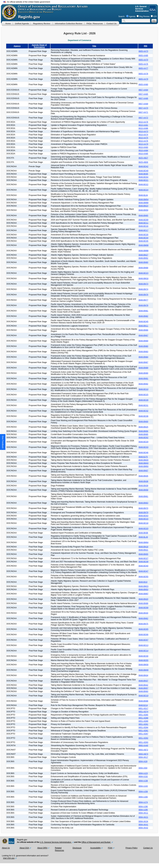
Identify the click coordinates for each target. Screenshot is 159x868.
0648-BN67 (143, 335)
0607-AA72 (143, 118)
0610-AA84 (143, 150)
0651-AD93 (143, 742)
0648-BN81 (143, 311)
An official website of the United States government (27, 2)
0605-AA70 (143, 60)
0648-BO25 (143, 395)
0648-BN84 (143, 357)
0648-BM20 (143, 460)
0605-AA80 (143, 85)
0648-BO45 (143, 322)
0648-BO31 (143, 405)
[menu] (21, 24)
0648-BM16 (143, 279)
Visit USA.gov (9, 858)
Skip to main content (81, 2)
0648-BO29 (143, 442)
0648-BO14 (143, 651)
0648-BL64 (143, 195)
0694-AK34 (143, 821)
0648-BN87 (143, 362)
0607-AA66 (143, 98)
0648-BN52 (143, 258)
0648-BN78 (143, 305)
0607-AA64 (143, 90)
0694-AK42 (143, 828)
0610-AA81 (143, 125)
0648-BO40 (143, 566)
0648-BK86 (143, 533)
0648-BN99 (143, 603)
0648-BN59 (143, 210)
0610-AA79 (143, 144)
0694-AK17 (143, 757)
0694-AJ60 (143, 797)
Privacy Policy (131, 848)
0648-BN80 (143, 346)
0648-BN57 (143, 688)
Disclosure (77, 848)
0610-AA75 (143, 138)
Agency (17, 46)
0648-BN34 (143, 675)
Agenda (132, 16)
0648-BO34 (143, 238)
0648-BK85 (143, 174)
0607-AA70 (143, 108)
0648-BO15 (143, 519)
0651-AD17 (143, 708)
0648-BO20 (143, 529)
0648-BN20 (143, 599)
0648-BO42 (143, 166)
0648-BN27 (143, 255)
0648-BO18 (143, 523)
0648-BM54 (143, 200)
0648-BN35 (143, 476)
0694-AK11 (143, 813)
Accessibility (95, 848)
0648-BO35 (143, 241)
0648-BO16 (143, 226)
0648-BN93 (143, 691)
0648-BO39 (143, 562)
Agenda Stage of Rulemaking (39, 46)
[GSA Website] (152, 11)
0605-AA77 (143, 68)
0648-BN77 (143, 300)
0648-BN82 (143, 316)
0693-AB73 (143, 754)
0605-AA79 (143, 79)
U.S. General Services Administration (56, 842)
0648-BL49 (143, 537)
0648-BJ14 (143, 705)
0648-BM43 (143, 463)
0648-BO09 (143, 220)
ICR (155, 16)
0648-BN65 (143, 216)
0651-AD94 (143, 727)
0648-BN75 (143, 624)
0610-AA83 (143, 147)
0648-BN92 (143, 384)
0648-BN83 (143, 352)
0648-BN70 (143, 508)
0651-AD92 (143, 738)
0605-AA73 (143, 51)
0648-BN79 (143, 513)
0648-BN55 (143, 554)
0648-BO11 (143, 223)
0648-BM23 (143, 586)
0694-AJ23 (143, 773)
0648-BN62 (143, 618)
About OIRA (42, 848)
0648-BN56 (143, 431)
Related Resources (59, 849)
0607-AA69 (143, 104)
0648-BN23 (143, 206)
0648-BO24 (143, 190)
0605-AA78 (143, 74)
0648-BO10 (143, 389)
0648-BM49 (143, 670)
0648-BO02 (143, 438)
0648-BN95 (143, 434)
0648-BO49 (143, 171)
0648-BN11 (143, 326)
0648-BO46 (143, 453)
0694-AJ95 (143, 810)
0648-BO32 (143, 411)
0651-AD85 (143, 715)
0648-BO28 (143, 400)
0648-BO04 (143, 177)
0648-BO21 (143, 180)
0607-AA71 (143, 112)
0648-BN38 (143, 481)
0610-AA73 (143, 132)
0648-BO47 (143, 571)
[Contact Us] (112, 25)
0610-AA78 (143, 122)
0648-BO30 (143, 656)
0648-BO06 (143, 635)
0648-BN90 (143, 373)
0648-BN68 (143, 268)
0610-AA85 (143, 154)
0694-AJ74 (143, 802)
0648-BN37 (143, 681)
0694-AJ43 (143, 786)
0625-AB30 (143, 162)
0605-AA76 (143, 64)
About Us (6, 848)
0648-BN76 (143, 295)
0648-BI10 (143, 582)
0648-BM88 (143, 251)
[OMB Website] (8, 18)
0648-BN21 (143, 550)
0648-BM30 (143, 665)
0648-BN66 (143, 330)
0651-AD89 (143, 721)
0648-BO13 (143, 645)
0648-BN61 (143, 496)
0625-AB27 (143, 158)
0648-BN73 (143, 284)
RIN (146, 46)
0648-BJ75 (143, 457)
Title (94, 46)
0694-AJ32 (143, 777)
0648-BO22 (143, 185)
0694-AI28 (143, 761)
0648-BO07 (143, 640)
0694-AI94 (143, 768)
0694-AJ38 (143, 781)
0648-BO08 (143, 608)
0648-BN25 (143, 427)
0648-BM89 (143, 203)
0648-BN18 (143, 547)
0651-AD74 (143, 712)
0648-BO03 (143, 516)
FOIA (110, 848)
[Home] (7, 25)
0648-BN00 (143, 422)
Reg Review (144, 16)
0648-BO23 (143, 273)
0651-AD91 (143, 724)
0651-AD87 (143, 734)
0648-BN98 (143, 701)
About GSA (24, 848)
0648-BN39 (143, 486)
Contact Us (148, 848)
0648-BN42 (143, 685)
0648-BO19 (143, 696)
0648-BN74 (143, 289)
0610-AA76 (143, 141)
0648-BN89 (143, 368)
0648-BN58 (143, 490)
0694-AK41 (143, 825)
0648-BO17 (143, 230)
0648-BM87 (143, 594)
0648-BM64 (143, 542)
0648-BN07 (143, 471)
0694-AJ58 (143, 792)
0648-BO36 (143, 416)
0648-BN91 (143, 379)
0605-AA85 (143, 56)
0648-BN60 (143, 262)
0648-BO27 (143, 558)
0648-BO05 (143, 629)
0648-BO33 (143, 447)
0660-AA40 (143, 746)
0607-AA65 (143, 94)
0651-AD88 (143, 718)
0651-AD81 (143, 731)
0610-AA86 (143, 128)
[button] (21, 24)
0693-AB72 (143, 750)
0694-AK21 (143, 817)
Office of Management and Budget (96, 842)
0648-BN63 (143, 503)
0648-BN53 (143, 589)
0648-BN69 (143, 341)
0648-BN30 (143, 613)
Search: (122, 16)
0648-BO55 (143, 577)
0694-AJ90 (143, 807)
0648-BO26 (143, 235)
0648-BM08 (143, 245)
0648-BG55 (143, 660)
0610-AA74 (143, 135)
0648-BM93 (143, 466)
